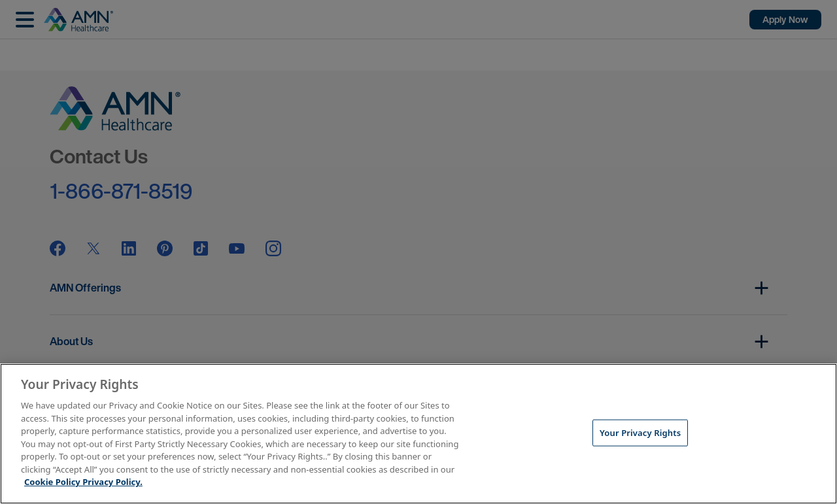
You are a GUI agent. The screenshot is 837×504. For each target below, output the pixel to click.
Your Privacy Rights (640, 432)
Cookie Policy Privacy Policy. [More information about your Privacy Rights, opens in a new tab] (83, 482)
